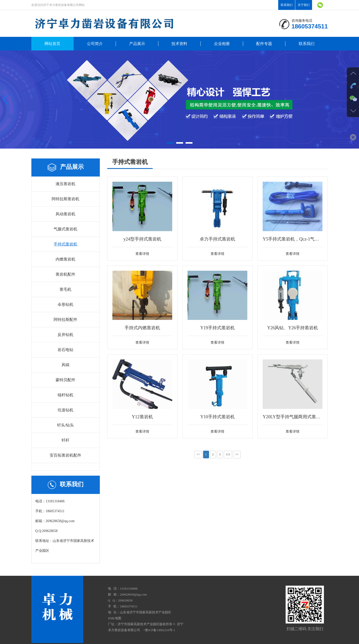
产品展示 (137, 44)
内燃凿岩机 (65, 259)
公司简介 (95, 44)
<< (198, 454)
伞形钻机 (65, 304)
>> (237, 454)
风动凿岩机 (65, 214)
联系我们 (287, 5)
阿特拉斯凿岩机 (65, 199)
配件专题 (264, 44)
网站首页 (52, 44)
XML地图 (115, 618)
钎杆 (65, 440)
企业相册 (222, 44)
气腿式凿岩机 (65, 229)
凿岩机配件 (65, 274)
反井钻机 (65, 335)
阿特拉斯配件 (65, 320)
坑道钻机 (65, 410)
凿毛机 (65, 289)
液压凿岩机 (65, 184)
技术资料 (179, 44)
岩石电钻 (65, 350)
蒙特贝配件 (65, 380)
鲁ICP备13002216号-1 (160, 630)
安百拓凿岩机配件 (65, 455)
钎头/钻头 (65, 425)
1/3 (228, 454)
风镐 (65, 365)
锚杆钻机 (65, 395)
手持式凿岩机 (65, 244)
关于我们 (304, 5)
